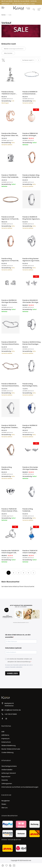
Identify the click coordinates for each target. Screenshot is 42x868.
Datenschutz (6, 742)
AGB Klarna (5, 735)
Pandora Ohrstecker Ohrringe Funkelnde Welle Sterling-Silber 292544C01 (30, 468)
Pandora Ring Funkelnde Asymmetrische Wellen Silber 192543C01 (31, 510)
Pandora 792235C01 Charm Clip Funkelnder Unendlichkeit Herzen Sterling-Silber (10, 176)
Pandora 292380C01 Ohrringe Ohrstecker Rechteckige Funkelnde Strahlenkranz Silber (10, 301)
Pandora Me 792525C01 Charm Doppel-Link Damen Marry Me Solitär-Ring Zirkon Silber (10, 552)
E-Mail (32, 4)
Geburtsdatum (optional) (13, 648)
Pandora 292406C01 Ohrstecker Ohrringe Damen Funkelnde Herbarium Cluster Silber (30, 301)
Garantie (5, 780)
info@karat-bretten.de (13, 710)
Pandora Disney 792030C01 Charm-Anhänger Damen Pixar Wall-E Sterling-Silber (10, 93)
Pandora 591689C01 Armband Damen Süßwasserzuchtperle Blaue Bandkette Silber (31, 93)
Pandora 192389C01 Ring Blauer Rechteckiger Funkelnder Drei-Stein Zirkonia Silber (31, 427)
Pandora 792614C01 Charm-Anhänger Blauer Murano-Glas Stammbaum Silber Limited (30, 552)
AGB (3, 732)
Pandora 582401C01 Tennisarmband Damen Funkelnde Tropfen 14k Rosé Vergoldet (10, 385)
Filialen (4, 804)
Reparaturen (6, 777)
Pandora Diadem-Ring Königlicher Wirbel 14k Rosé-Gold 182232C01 (31, 176)
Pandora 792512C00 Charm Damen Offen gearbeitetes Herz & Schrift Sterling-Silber (10, 510)
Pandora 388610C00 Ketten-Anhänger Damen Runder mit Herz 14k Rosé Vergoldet (31, 134)
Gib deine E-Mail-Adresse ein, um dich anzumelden (18, 636)
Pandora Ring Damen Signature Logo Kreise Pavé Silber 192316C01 (31, 260)
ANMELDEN (12, 673)
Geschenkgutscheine (9, 766)
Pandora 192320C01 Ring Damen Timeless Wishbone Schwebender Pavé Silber (10, 427)
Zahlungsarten (7, 784)
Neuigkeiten (6, 801)
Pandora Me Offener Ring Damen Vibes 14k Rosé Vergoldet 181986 (10, 134)
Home (4, 15)
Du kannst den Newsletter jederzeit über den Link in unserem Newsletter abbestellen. (19, 666)
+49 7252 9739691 (16, 4)
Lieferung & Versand (9, 773)
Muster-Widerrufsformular (11, 749)
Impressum (6, 739)
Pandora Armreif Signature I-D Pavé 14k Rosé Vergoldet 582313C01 (10, 218)
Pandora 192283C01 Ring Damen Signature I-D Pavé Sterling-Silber (31, 218)
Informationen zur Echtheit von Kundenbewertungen (20, 787)
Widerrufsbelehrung (9, 746)
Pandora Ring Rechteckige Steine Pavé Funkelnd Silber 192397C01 (30, 385)
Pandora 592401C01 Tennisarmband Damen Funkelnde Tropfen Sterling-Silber (10, 343)
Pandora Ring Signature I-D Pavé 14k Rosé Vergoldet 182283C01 (10, 260)
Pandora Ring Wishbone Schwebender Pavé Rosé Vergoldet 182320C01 (9, 468)
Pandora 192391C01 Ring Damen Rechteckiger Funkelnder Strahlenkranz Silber (31, 343)
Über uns (5, 808)
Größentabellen (7, 770)
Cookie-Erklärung (7, 752)
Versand (11, 99)
